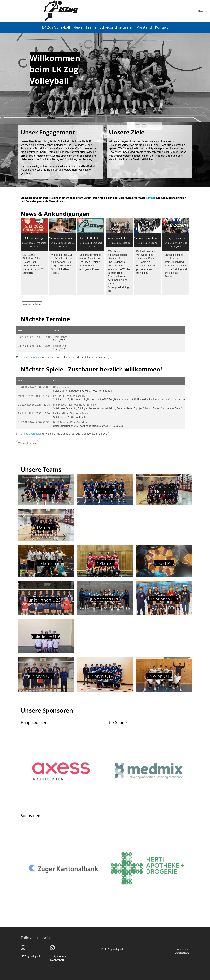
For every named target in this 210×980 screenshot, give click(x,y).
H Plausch (46, 563)
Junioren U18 (100, 676)
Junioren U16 (159, 676)
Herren (163, 491)
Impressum (183, 949)
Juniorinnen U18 (163, 599)
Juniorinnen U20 (105, 599)
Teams (91, 27)
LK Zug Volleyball (56, 27)
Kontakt (161, 27)
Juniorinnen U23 (44, 600)
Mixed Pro (164, 563)
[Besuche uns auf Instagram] (23, 948)
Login (200, 11)
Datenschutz (182, 953)
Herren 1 (46, 491)
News (78, 27)
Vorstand (144, 27)
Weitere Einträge (32, 304)
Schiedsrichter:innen (117, 27)
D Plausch (105, 563)
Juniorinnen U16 (46, 637)
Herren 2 (105, 491)
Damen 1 (46, 527)
